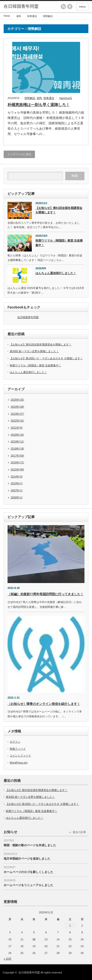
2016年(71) (17, 462)
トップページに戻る (19, 154)
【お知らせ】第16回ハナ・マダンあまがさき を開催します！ (46, 358)
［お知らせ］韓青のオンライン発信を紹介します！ (44, 704)
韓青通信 (49, 98)
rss (63, 7)
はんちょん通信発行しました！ (56, 273)
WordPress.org (19, 763)
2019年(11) (17, 441)
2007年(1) (17, 490)
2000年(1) (17, 497)
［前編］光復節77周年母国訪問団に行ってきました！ (46, 594)
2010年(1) (17, 483)
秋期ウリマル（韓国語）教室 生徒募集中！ (59, 243)
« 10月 (8, 959)
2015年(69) (17, 469)
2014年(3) (17, 477)
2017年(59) (17, 456)
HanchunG (66, 98)
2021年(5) (17, 428)
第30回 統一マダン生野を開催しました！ (34, 351)
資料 (39, 98)
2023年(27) (17, 414)
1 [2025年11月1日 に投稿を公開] (70, 926)
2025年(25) (17, 400)
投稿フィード (18, 749)
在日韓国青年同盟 (28, 317)
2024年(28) (17, 407)
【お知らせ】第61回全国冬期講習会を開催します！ (59, 210)
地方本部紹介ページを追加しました (27, 859)
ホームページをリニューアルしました (28, 885)
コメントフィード (20, 755)
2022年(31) (17, 421)
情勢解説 (30, 98)
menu (82, 7)
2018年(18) (17, 449)
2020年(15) (17, 435)
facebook (70, 7)
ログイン (15, 742)
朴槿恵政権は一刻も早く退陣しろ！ (39, 105)
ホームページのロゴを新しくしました (28, 872)
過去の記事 (79, 832)
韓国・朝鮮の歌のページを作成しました (30, 845)
